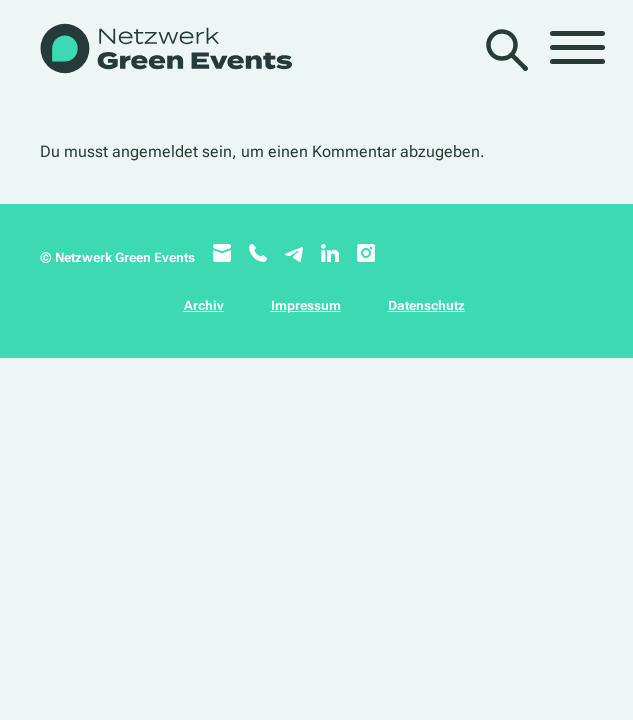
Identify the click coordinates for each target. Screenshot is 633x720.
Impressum (306, 305)
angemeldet (155, 151)
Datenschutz (426, 305)
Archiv (204, 305)
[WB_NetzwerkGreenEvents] (164, 50)
